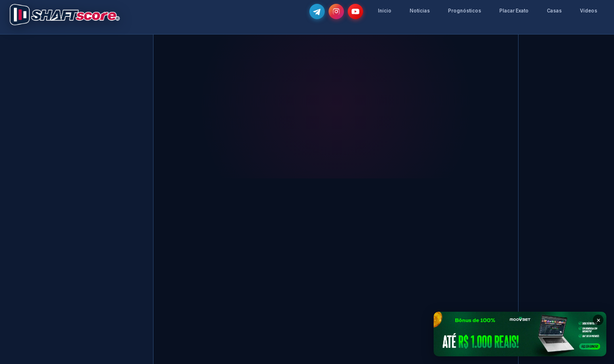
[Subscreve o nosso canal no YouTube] (355, 12)
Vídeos (589, 11)
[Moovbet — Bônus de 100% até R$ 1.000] (520, 334)
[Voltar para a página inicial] (65, 15)
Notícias (420, 11)
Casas (554, 11)
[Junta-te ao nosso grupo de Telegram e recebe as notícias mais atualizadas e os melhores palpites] (317, 12)
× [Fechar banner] (598, 320)
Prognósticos (465, 11)
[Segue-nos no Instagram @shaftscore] (336, 12)
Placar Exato (514, 11)
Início (385, 11)
